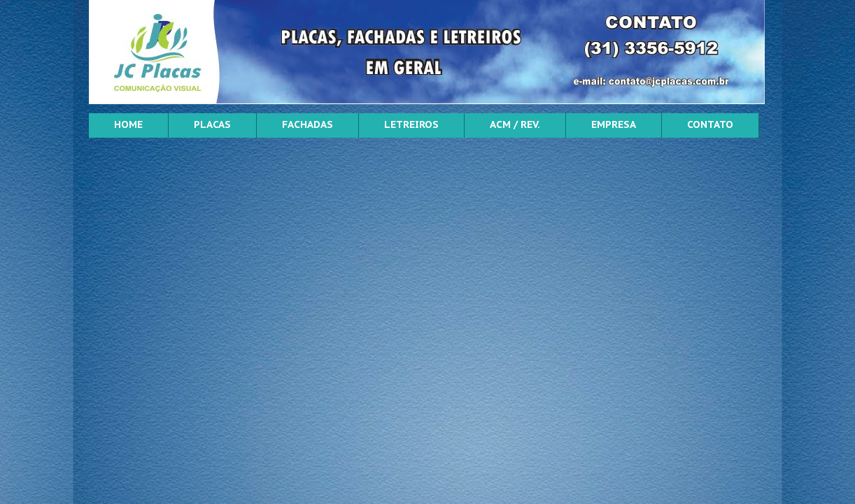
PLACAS (212, 124)
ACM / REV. (515, 124)
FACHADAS (308, 124)
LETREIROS (411, 124)
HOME (128, 124)
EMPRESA (614, 124)
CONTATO (710, 124)
